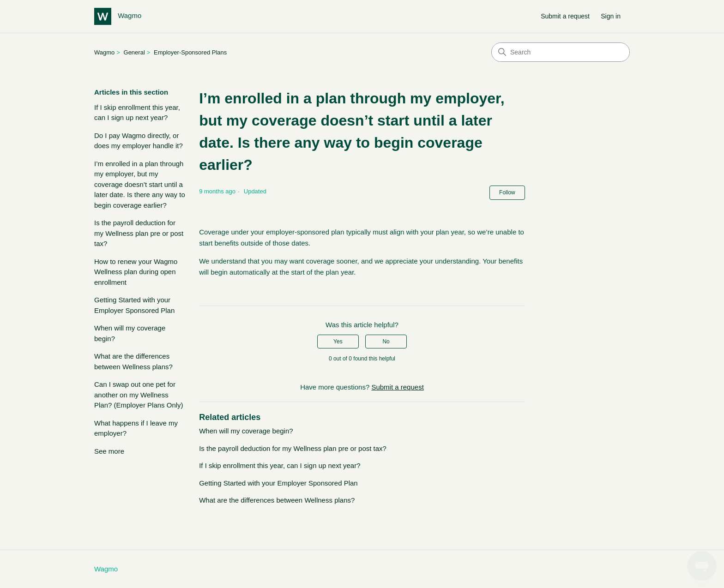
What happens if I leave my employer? (136, 428)
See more (109, 451)
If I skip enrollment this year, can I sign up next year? (137, 113)
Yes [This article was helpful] (338, 342)
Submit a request (565, 16)
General (134, 52)
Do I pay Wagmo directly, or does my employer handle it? (139, 141)
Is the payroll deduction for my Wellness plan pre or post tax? (139, 233)
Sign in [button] (611, 16)
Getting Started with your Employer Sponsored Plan (134, 305)
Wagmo (104, 52)
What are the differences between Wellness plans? (133, 361)
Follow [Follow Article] (507, 192)
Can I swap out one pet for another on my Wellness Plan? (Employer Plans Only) (139, 395)
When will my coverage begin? (130, 333)
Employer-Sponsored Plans (190, 52)
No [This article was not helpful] (386, 342)
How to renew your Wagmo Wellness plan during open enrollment (136, 272)
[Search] (561, 52)
